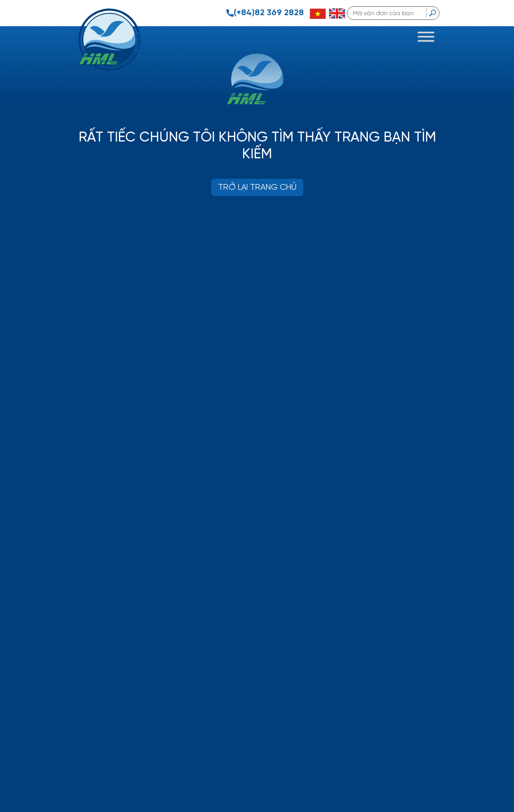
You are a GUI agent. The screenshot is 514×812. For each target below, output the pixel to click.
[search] (433, 13)
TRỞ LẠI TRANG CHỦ (257, 187)
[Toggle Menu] (426, 36)
